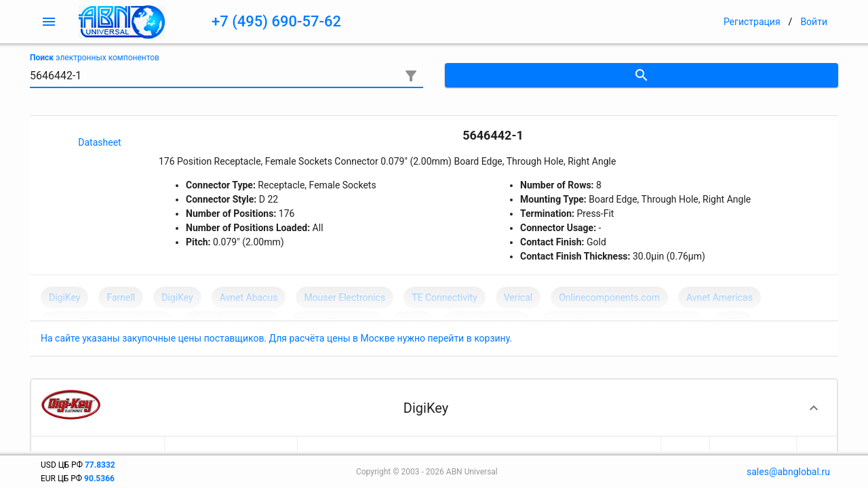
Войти (814, 22)
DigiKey (64, 298)
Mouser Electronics (344, 298)
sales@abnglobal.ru (788, 472)
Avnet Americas (719, 298)
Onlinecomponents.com (609, 298)
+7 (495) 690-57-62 (276, 21)
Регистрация (752, 22)
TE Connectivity (444, 298)
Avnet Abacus (249, 298)
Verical (518, 298)
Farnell (121, 298)
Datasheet (99, 142)
